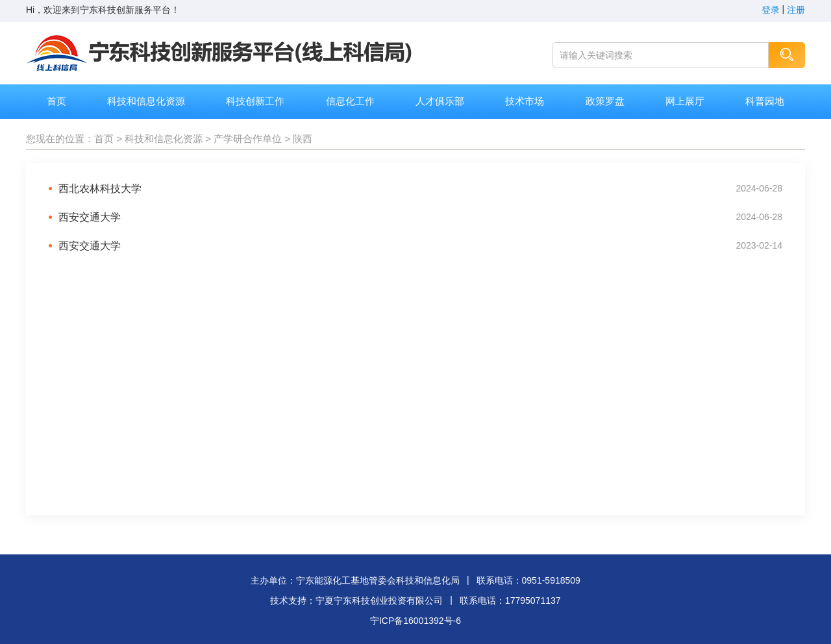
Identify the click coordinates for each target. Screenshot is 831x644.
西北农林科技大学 (100, 189)
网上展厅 (685, 101)
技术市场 (525, 101)
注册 (796, 10)
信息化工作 (350, 101)
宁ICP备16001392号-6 (415, 621)
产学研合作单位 (248, 139)
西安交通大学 (90, 217)
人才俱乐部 (440, 101)
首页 (56, 101)
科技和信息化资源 (146, 101)
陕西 (303, 139)
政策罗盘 (605, 101)
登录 (771, 10)
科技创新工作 (255, 101)
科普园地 (765, 101)
